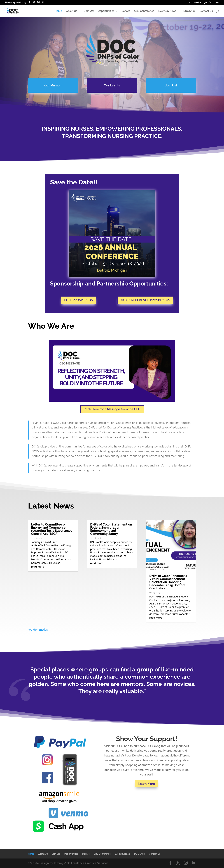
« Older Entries (38, 630)
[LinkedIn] (43, 2)
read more (38, 567)
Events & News (167, 11)
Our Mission (54, 85)
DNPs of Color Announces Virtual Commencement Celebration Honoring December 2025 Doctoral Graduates (168, 582)
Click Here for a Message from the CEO (112, 409)
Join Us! (89, 11)
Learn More (147, 784)
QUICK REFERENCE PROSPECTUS (145, 300)
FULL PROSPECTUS (79, 300)
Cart (189, 3)
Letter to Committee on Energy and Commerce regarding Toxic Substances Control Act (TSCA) (52, 529)
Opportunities (106, 11)
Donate (126, 11)
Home (58, 11)
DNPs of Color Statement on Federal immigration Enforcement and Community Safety (111, 529)
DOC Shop (189, 11)
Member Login (200, 3)
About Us (72, 11)
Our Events (112, 85)
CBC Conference (144, 11)
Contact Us (206, 11)
